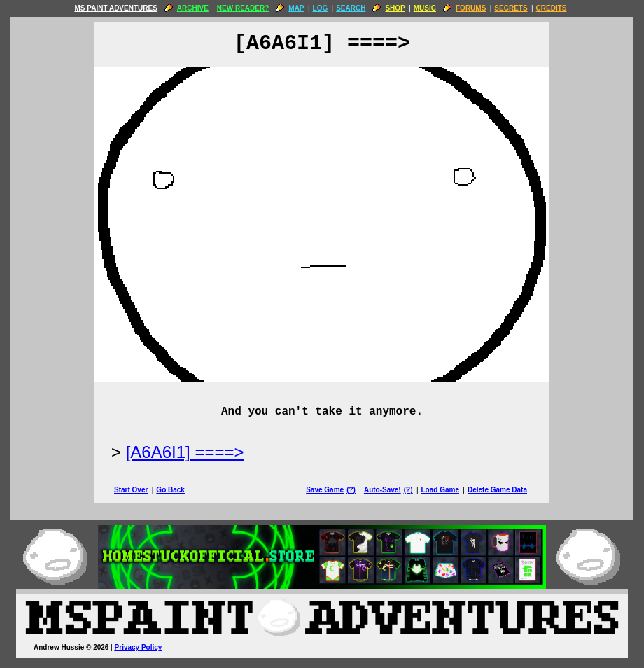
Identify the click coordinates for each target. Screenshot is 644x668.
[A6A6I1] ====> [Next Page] (185, 452)
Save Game (325, 490)
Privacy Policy (139, 647)
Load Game (440, 490)
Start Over (131, 490)
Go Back (170, 490)
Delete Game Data (497, 490)
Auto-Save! (383, 490)
